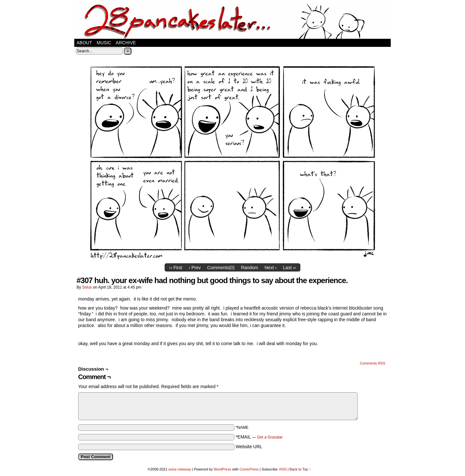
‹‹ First (176, 268)
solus (87, 287)
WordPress (222, 469)
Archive (126, 43)
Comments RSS (372, 363)
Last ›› (290, 268)
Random (249, 268)
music (104, 43)
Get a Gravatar (270, 437)
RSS (283, 469)
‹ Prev (195, 268)
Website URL (249, 447)
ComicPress (249, 469)
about (84, 43)
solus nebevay (180, 469)
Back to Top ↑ (300, 469)
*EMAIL (259, 437)
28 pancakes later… (232, 21)
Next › (270, 268)
